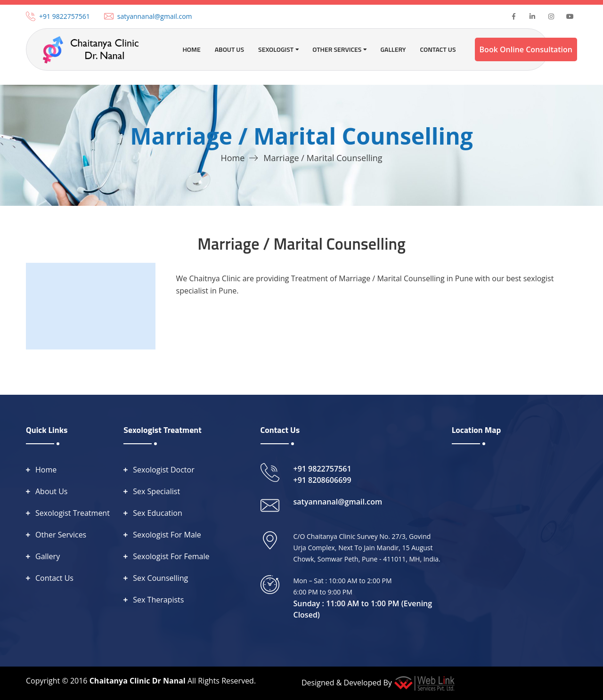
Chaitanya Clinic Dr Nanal (138, 681)
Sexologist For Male (167, 535)
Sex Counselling (160, 578)
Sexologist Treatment (73, 513)
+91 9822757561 (65, 16)
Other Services (61, 535)
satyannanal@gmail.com (155, 16)
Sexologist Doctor (163, 470)
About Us (229, 49)
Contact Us (438, 49)
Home (191, 49)
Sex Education (158, 513)
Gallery (393, 49)
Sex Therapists (158, 600)
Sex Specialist (156, 491)
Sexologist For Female (171, 556)
